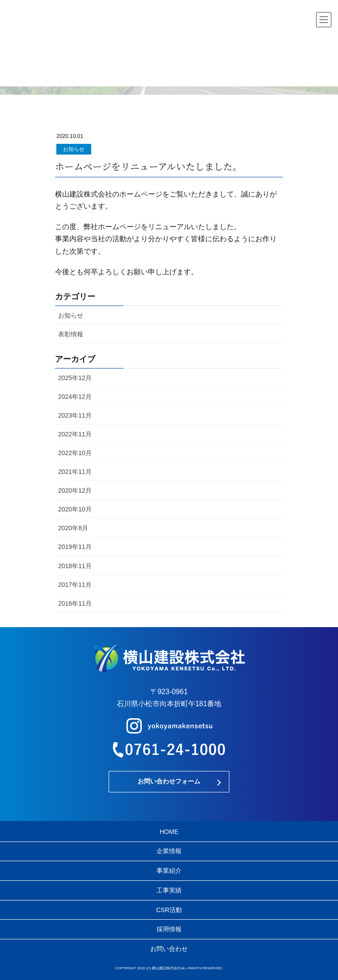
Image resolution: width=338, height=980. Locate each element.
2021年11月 (75, 472)
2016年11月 (75, 603)
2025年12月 (75, 378)
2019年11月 (75, 547)
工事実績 (169, 890)
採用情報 (169, 929)
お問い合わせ (169, 949)
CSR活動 (169, 910)
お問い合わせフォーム (169, 781)
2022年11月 (75, 434)
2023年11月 (75, 415)
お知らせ (74, 149)
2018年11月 (75, 566)
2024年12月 (75, 397)
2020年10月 (75, 509)
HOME (169, 832)
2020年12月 (75, 490)
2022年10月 (75, 453)
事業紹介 (169, 871)
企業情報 (169, 851)
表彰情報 (71, 334)
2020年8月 (73, 528)
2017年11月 (75, 585)
